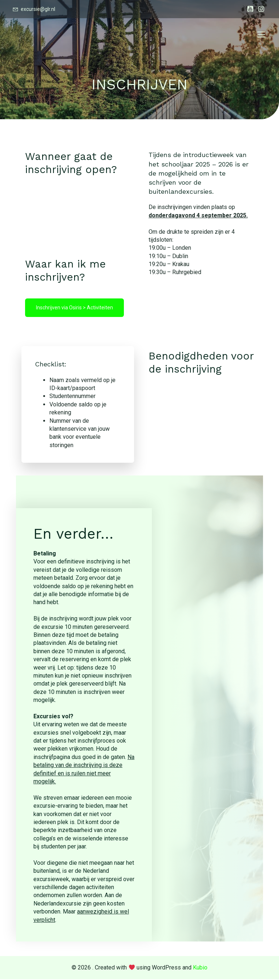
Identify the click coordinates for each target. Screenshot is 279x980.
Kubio (200, 968)
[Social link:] (250, 9)
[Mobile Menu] (261, 35)
